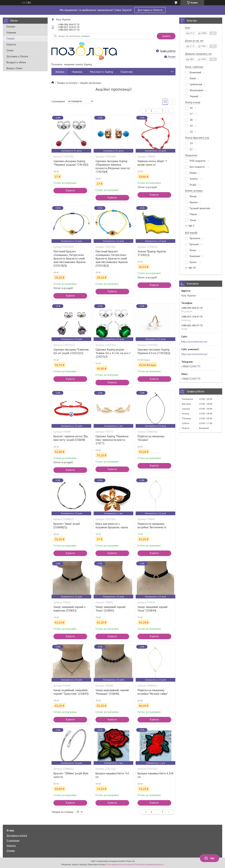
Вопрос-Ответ (14, 68)
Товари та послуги (67, 83)
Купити (70, 190)
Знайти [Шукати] (166, 36)
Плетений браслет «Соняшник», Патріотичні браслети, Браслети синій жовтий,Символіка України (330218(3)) (70, 258)
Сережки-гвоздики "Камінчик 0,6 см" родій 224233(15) (71, 351)
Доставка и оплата (17, 835)
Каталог (11, 26)
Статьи (10, 50)
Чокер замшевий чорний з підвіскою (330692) (69, 609)
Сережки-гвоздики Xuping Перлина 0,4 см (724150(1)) (154, 351)
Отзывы (11, 851)
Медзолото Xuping (101, 72)
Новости (11, 44)
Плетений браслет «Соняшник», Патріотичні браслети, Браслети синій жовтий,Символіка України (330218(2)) (112, 258)
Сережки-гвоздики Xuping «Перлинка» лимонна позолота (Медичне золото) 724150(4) (113, 166)
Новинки (11, 32)
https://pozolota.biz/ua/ (194, 342)
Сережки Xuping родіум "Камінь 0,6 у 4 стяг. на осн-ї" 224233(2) (113, 353)
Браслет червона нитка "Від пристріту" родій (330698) (71, 438)
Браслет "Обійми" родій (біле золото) (71, 775)
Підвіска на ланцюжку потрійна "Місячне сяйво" (153, 692)
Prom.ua (130, 861)
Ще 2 (191, 226)
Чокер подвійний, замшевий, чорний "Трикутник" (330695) (71, 692)
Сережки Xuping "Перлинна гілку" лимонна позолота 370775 (112, 440)
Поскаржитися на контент (120, 864)
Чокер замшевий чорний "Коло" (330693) (110, 609)
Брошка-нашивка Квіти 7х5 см (112, 775)
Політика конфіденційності (149, 864)
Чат (209, 858)
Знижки (60, 72)
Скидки (11, 38)
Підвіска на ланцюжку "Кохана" (151, 438)
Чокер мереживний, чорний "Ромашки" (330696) (112, 692)
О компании (13, 840)
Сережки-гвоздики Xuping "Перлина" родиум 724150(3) (71, 163)
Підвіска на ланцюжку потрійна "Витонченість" (152, 526)
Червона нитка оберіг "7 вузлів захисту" (152, 163)
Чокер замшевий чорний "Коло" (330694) (152, 609)
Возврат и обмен (16, 62)
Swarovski (127, 72)
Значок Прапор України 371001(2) (152, 253)
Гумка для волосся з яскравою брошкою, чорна (112, 526)
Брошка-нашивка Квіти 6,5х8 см (155, 775)
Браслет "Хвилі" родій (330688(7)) (67, 526)
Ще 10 (192, 268)
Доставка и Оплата (150, 10)
